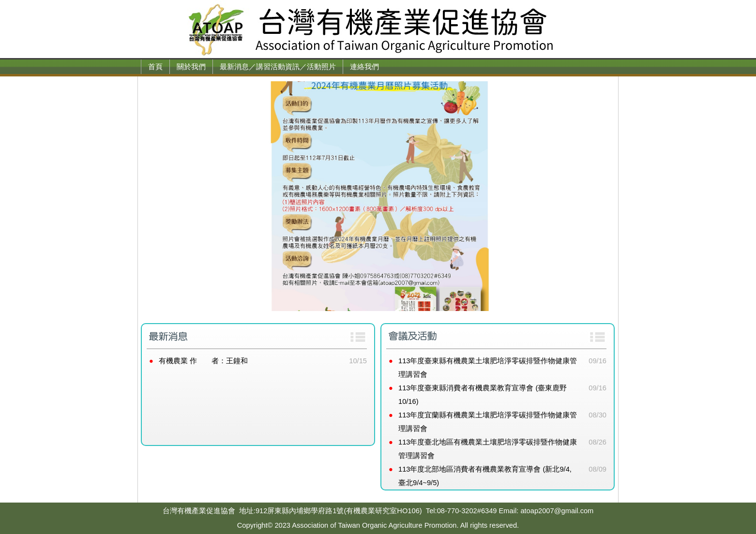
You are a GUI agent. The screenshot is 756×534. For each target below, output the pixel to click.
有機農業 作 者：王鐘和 (203, 361)
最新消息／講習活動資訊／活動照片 (278, 67)
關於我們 (191, 67)
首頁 (155, 67)
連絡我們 (364, 67)
